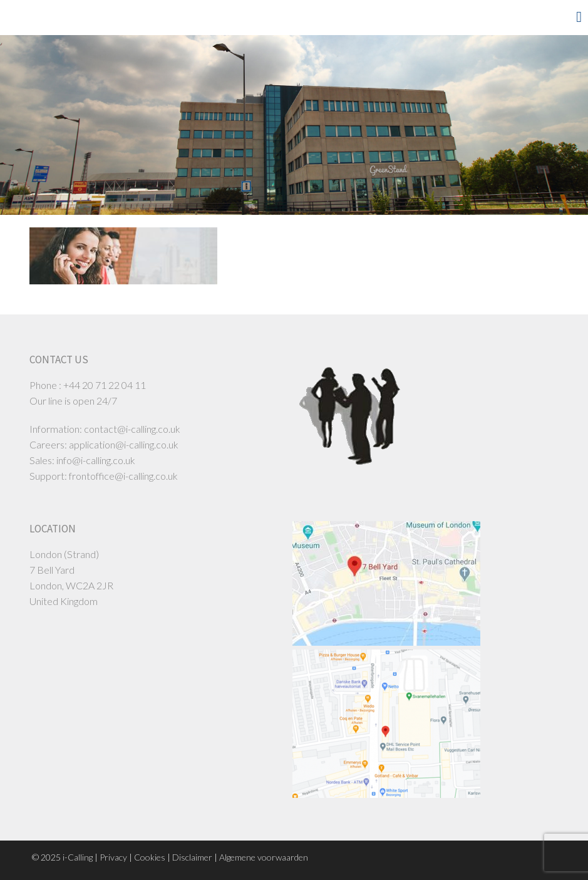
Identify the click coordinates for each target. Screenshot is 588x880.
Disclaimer (192, 857)
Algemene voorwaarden (264, 857)
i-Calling (78, 857)
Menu (560, 17)
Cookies (150, 857)
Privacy (113, 857)
